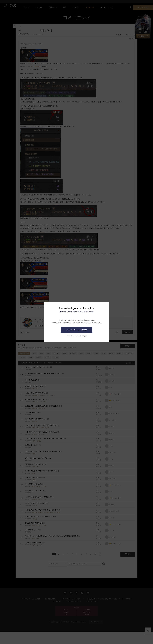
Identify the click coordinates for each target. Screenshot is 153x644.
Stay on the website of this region (76, 336)
